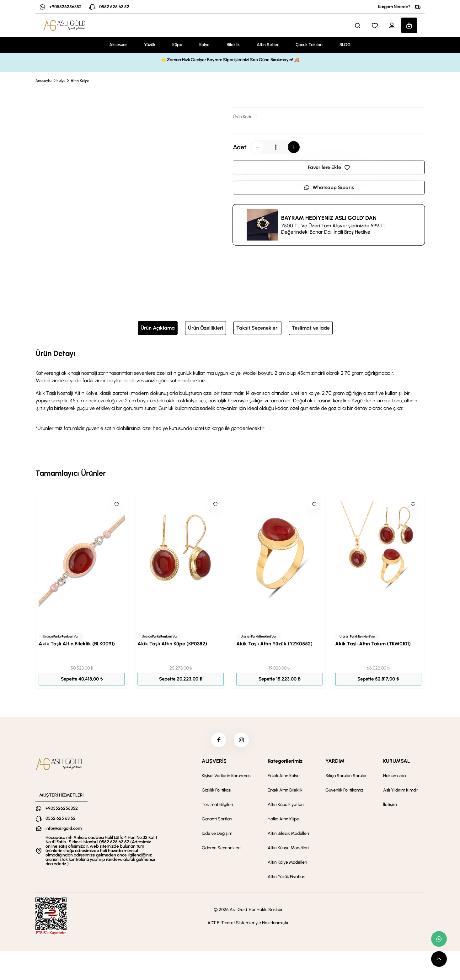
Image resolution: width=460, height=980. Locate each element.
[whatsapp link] (439, 939)
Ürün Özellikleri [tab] (206, 328)
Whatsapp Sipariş (329, 187)
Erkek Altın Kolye (284, 777)
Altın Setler (268, 45)
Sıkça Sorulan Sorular (346, 777)
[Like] (116, 504)
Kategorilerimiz (285, 762)
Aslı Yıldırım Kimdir (401, 791)
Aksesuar (118, 45)
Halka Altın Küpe (283, 820)
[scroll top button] (439, 959)
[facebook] (218, 740)
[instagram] (242, 740)
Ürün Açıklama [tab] (158, 328)
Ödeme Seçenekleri (221, 849)
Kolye (204, 45)
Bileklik (233, 45)
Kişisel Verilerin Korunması (227, 777)
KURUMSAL (396, 762)
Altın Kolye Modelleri (287, 863)
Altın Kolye (80, 81)
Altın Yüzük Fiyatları (286, 878)
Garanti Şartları (217, 820)
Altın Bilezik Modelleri (288, 834)
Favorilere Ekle (329, 167)
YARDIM (335, 762)
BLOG (345, 45)
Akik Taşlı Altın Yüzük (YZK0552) (274, 644)
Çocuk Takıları (309, 45)
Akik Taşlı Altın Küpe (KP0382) (172, 644)
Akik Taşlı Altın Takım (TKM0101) (373, 644)
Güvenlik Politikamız (344, 791)
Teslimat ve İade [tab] (311, 328)
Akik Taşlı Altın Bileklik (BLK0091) (77, 644)
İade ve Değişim (217, 834)
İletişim (390, 805)
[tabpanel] (230, 390)
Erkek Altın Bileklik (285, 791)
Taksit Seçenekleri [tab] (257, 328)
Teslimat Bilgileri (217, 805)
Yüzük (150, 45)
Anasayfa (43, 81)
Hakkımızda (394, 777)
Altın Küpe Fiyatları (286, 805)
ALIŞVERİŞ (214, 762)
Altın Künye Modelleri (288, 849)
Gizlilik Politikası (217, 791)
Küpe (177, 45)
